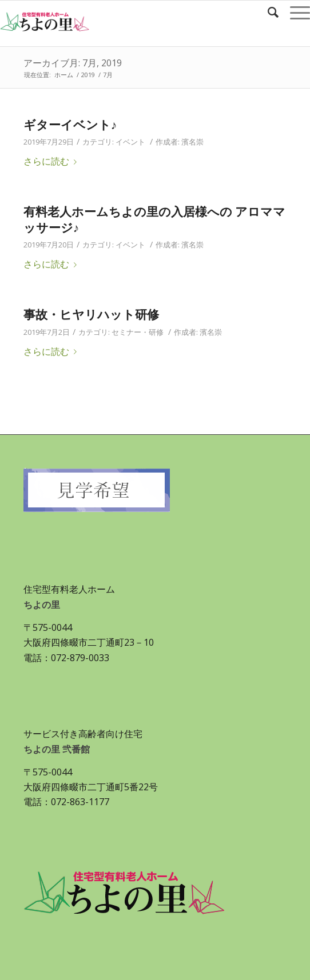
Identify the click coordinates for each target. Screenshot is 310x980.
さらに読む (52, 161)
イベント (130, 142)
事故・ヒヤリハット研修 (91, 314)
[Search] (267, 12)
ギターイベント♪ (70, 125)
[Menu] (294, 12)
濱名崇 (192, 142)
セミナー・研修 (138, 332)
